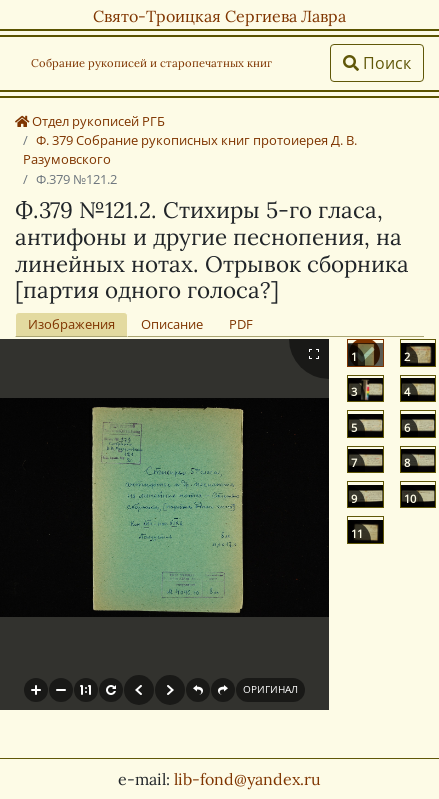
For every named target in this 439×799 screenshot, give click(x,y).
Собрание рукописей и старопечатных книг (151, 63)
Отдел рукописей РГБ (90, 121)
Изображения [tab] (71, 324)
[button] (36, 690)
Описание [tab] (172, 324)
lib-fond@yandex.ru (247, 779)
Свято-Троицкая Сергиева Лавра (219, 16)
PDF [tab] (241, 324)
